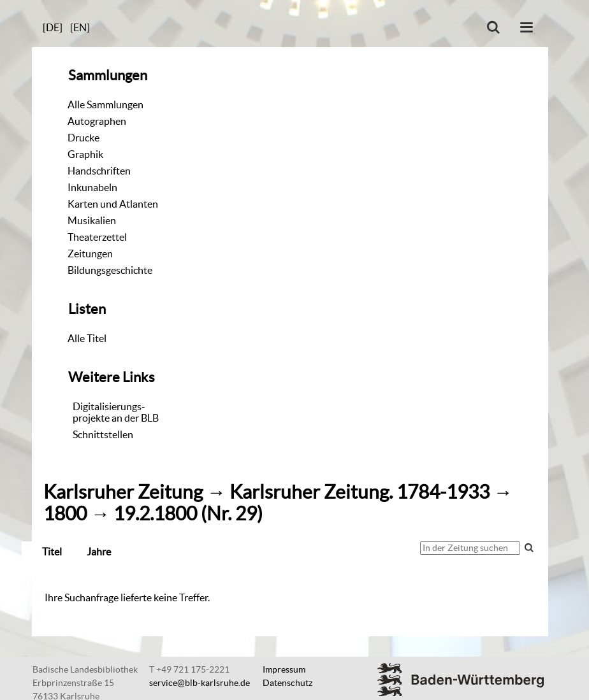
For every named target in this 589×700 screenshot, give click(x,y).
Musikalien (92, 220)
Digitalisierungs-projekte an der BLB (116, 412)
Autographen (97, 121)
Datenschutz (287, 683)
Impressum (284, 669)
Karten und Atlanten (113, 204)
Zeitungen (90, 254)
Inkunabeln (92, 187)
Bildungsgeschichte (110, 270)
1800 (65, 514)
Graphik (85, 154)
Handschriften (99, 171)
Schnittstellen (103, 434)
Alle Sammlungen (105, 104)
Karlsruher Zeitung (123, 492)
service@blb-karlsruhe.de (200, 683)
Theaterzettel (97, 237)
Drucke (84, 138)
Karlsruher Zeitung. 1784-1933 (360, 492)
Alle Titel (87, 338)
